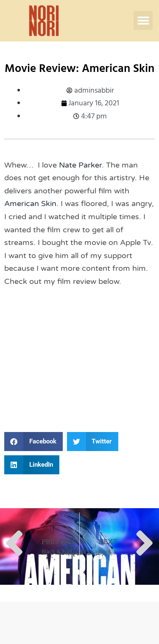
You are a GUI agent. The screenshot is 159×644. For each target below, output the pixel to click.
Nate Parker (80, 165)
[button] (143, 21)
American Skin (30, 204)
